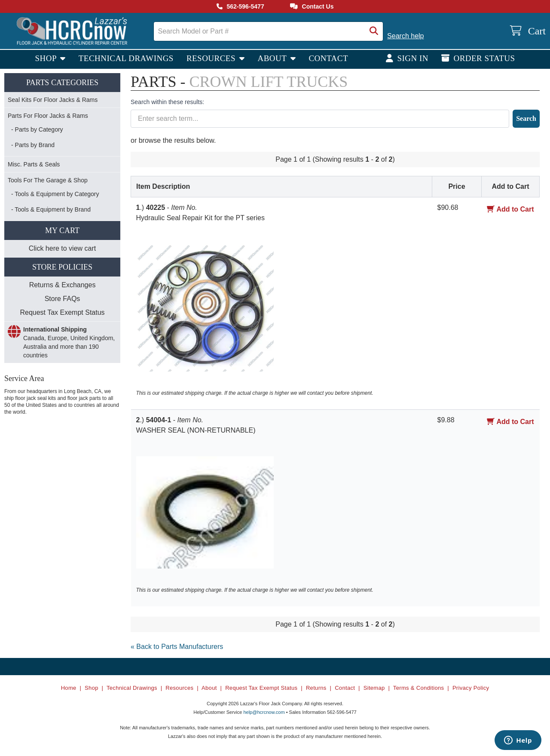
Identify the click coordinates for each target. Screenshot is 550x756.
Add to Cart (510, 209)
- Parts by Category (37, 129)
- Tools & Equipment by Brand (51, 209)
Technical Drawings (126, 58)
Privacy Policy (471, 688)
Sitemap (374, 688)
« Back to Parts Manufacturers (177, 647)
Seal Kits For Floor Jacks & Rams (53, 100)
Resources (212, 58)
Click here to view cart (63, 248)
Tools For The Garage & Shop (48, 180)
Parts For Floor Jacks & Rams (48, 116)
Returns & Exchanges (63, 285)
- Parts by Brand (33, 145)
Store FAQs (63, 299)
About (273, 58)
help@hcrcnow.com (264, 712)
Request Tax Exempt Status (62, 312)
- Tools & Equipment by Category (55, 194)
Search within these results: (167, 102)
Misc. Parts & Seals (34, 164)
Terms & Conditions (419, 688)
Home (69, 688)
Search (526, 118)
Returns (316, 688)
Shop (47, 58)
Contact (328, 58)
